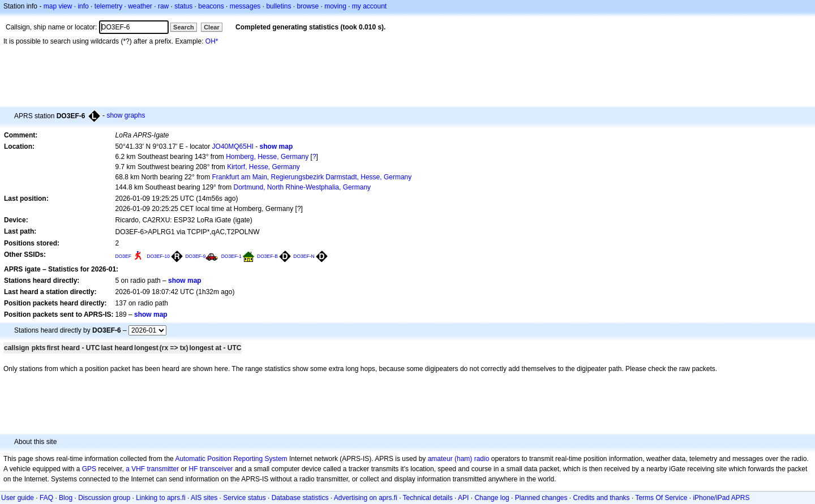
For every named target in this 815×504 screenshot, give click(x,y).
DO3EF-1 (231, 256)
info (83, 6)
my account (369, 6)
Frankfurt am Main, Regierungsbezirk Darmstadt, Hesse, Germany (312, 177)
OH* (212, 41)
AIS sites (204, 498)
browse (308, 6)
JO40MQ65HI (233, 147)
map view (58, 6)
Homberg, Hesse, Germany (267, 157)
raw (163, 6)
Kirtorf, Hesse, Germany (263, 167)
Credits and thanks (602, 498)
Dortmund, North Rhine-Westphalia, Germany (303, 187)
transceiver (216, 469)
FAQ (46, 498)
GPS (89, 469)
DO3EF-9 (195, 256)
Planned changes (541, 498)
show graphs (126, 115)
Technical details (428, 498)
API (463, 498)
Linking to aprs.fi (160, 498)
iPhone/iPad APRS (721, 498)
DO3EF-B (267, 256)
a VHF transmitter (152, 469)
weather (140, 6)
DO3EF (123, 256)
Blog (66, 498)
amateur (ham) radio (459, 459)
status (183, 6)
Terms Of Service (661, 498)
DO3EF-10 (158, 256)
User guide (18, 498)
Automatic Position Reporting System (231, 459)
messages (245, 6)
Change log (492, 498)
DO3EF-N (304, 256)
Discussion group (104, 498)
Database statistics (300, 498)
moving (335, 6)
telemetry (108, 6)
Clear (212, 27)
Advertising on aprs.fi (366, 498)
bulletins (278, 6)
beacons (211, 6)
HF (194, 469)
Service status (244, 498)
